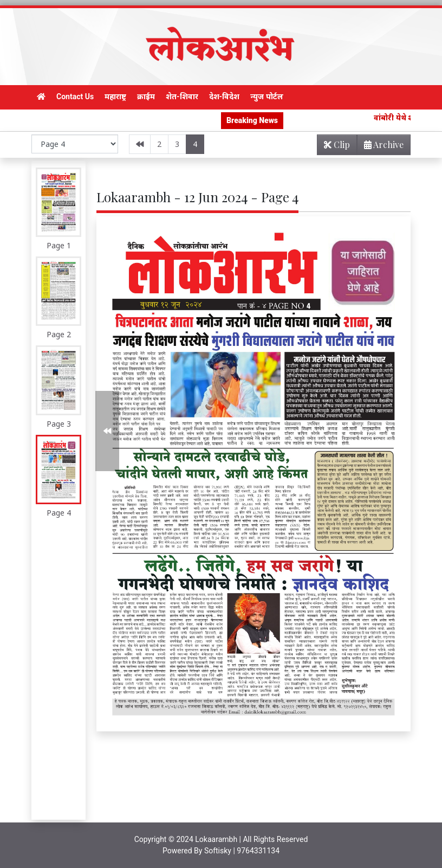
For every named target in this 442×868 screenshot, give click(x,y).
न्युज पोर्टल (266, 97)
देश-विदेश (225, 97)
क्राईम (146, 97)
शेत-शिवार (182, 97)
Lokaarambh (216, 839)
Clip (337, 144)
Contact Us (75, 97)
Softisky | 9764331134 (242, 851)
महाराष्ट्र (115, 97)
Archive (381, 147)
